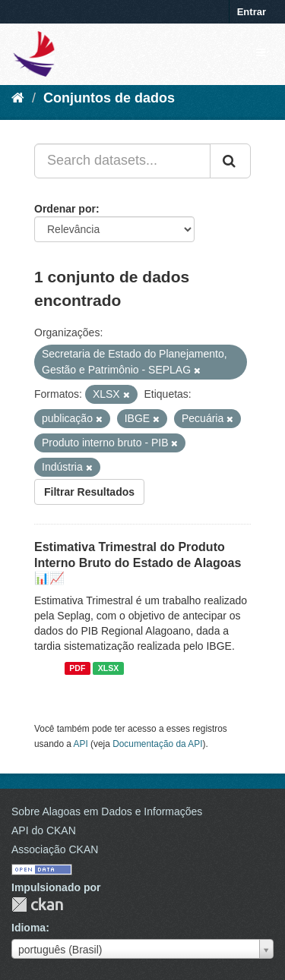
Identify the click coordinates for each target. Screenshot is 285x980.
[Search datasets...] (122, 161)
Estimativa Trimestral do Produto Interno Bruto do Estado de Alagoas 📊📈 (138, 563)
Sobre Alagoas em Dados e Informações (107, 811)
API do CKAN (44, 830)
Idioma (28, 928)
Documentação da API (157, 744)
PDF (77, 668)
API (81, 744)
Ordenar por (65, 209)
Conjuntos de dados (109, 98)
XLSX (108, 668)
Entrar (252, 12)
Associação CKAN (55, 849)
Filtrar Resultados (89, 492)
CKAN (37, 904)
